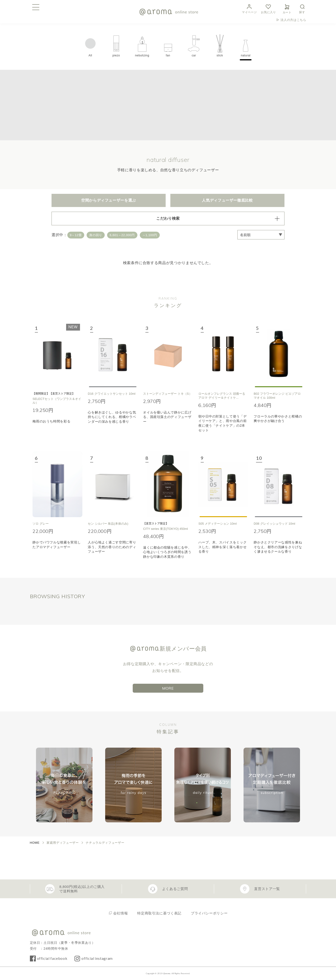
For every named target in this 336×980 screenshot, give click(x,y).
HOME (35, 843)
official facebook (52, 958)
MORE (168, 688)
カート (287, 8)
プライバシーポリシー (209, 913)
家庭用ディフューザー (63, 843)
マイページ (249, 8)
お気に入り (268, 8)
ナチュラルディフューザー (105, 843)
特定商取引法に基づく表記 (159, 913)
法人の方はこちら (293, 20)
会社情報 (121, 913)
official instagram (97, 958)
